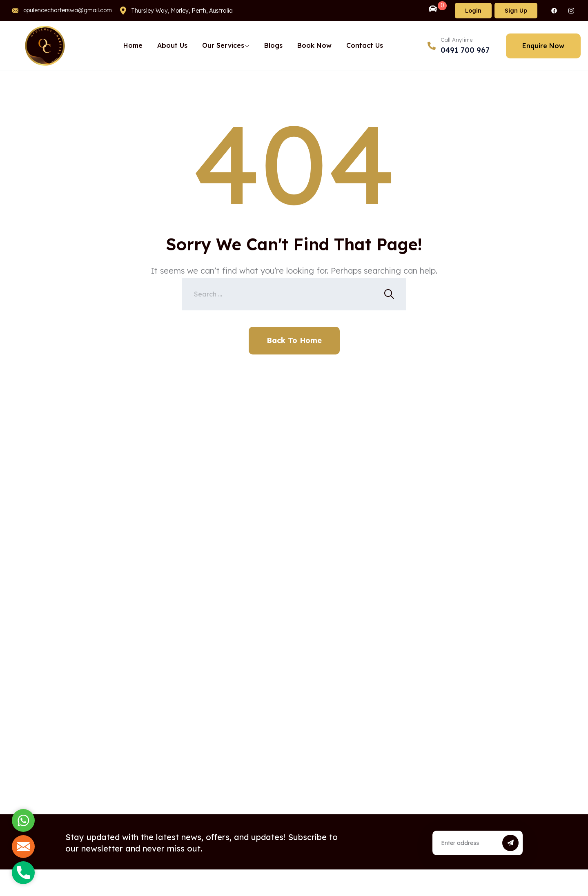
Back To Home (294, 340)
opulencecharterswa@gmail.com (68, 10)
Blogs (273, 45)
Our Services (223, 45)
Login (473, 11)
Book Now (314, 45)
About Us (172, 45)
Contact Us (365, 45)
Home (133, 45)
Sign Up (516, 11)
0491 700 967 (465, 50)
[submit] (510, 843)
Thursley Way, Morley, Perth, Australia (182, 11)
